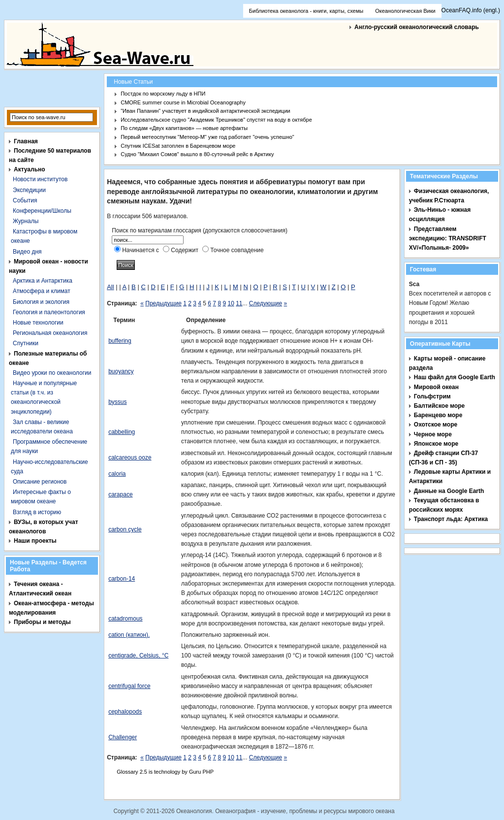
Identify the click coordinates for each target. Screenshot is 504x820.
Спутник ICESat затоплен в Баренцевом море (178, 146)
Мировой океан (436, 387)
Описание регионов (40, 482)
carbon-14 (122, 579)
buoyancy (121, 371)
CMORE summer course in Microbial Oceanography (183, 102)
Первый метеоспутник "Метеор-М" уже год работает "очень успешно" (207, 137)
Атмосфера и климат (42, 291)
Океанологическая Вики (405, 11)
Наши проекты (35, 541)
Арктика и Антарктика (43, 281)
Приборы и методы (42, 622)
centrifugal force (129, 686)
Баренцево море (438, 415)
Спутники (26, 343)
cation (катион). (129, 635)
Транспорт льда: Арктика (451, 519)
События (25, 200)
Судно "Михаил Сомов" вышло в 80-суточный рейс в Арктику (197, 154)
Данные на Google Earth (449, 491)
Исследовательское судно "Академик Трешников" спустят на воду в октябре (216, 120)
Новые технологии (38, 323)
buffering (120, 341)
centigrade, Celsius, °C (138, 656)
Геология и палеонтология (49, 312)
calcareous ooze (130, 458)
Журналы (26, 221)
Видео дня (27, 252)
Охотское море (436, 425)
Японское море (436, 444)
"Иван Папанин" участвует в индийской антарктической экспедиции (205, 111)
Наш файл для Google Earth (455, 377)
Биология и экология (41, 302)
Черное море (433, 434)
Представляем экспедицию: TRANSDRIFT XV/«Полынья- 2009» (448, 238)
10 (231, 303)
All (110, 287)
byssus (117, 402)
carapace (120, 494)
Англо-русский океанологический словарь (417, 27)
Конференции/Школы (42, 211)
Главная (26, 141)
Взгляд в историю (37, 512)
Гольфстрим (432, 396)
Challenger (123, 737)
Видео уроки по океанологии (52, 373)
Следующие (266, 303)
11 (239, 303)
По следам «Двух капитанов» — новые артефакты (184, 128)
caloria (117, 474)
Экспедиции (29, 190)
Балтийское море (439, 406)
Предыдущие (163, 303)
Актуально (30, 169)
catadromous (125, 619)
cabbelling (122, 432)
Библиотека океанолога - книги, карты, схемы (306, 11)
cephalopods (125, 712)
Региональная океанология (50, 333)
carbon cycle (125, 529)
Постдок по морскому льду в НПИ (163, 94)
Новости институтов (40, 179)
